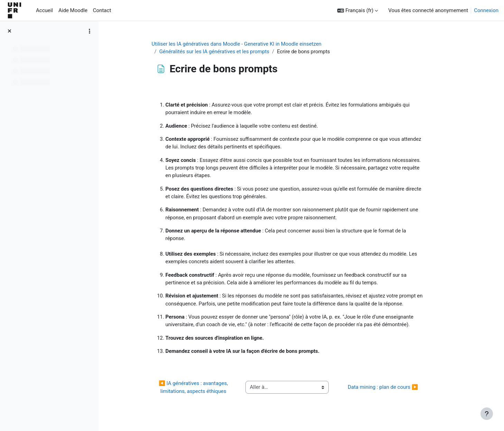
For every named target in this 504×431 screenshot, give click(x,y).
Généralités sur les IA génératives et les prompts (223, 52)
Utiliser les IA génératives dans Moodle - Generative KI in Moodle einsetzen (246, 44)
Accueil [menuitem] (44, 10)
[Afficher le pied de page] (487, 414)
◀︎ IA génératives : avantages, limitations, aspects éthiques (203, 389)
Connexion (486, 10)
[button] (358, 11)
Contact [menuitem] (102, 10)
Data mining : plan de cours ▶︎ (392, 389)
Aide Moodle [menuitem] (73, 10)
